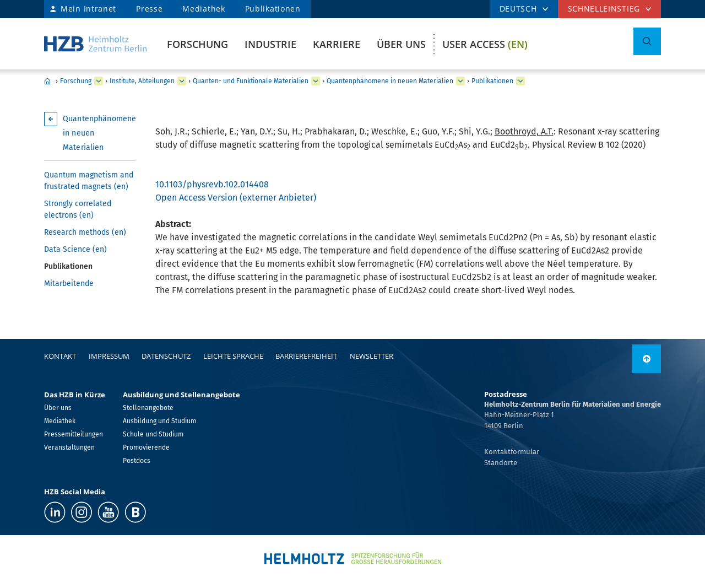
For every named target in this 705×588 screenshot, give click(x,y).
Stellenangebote (148, 408)
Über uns (401, 44)
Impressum (109, 356)
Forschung (197, 44)
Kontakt (60, 356)
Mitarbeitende (69, 284)
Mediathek (204, 9)
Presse (149, 9)
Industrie (270, 44)
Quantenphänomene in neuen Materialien (390, 81)
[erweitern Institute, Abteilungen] (182, 81)
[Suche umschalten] (647, 41)
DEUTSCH (518, 9)
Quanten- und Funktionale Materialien (251, 81)
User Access (485, 44)
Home (47, 81)
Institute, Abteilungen (142, 81)
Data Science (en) (75, 249)
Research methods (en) (85, 232)
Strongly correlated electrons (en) (78, 209)
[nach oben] (647, 359)
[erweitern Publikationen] (520, 81)
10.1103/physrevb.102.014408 (212, 184)
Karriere (337, 44)
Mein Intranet (88, 9)
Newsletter (372, 356)
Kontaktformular (512, 452)
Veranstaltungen (69, 447)
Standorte (501, 463)
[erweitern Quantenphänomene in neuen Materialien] (460, 81)
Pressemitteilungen (74, 434)
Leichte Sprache (233, 356)
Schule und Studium (153, 434)
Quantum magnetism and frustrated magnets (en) (89, 181)
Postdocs (137, 461)
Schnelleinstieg (604, 9)
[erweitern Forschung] (99, 81)
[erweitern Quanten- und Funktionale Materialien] (316, 81)
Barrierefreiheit (306, 356)
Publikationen (273, 9)
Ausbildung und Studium (159, 421)
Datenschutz (166, 356)
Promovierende (146, 447)
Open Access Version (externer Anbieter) (236, 198)
